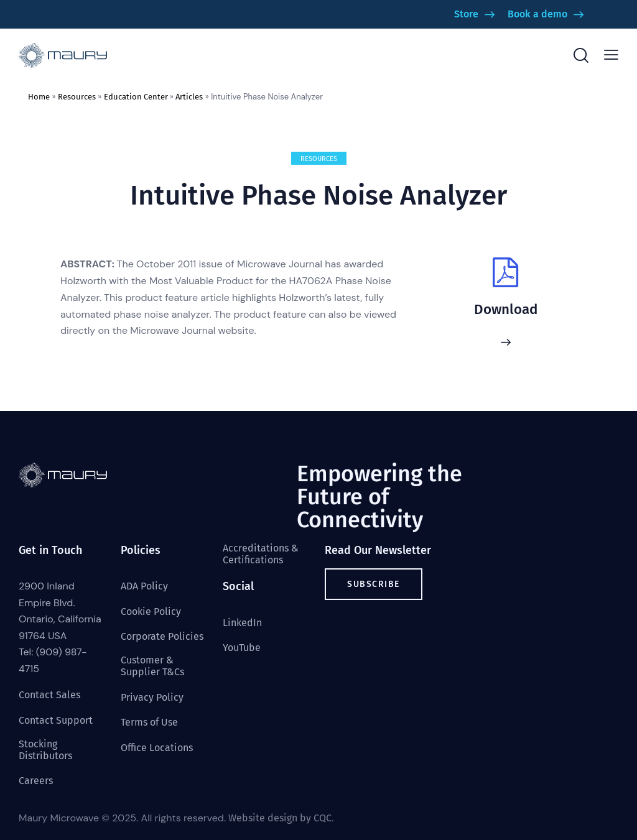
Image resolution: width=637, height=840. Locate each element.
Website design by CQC (280, 818)
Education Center (136, 97)
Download (506, 310)
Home (39, 97)
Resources (77, 97)
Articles (189, 97)
